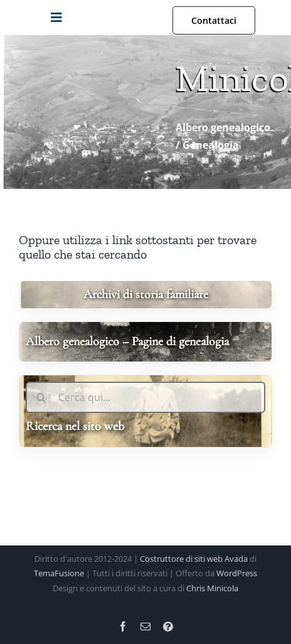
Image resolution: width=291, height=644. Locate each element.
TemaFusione (59, 573)
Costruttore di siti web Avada (194, 559)
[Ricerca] (41, 397)
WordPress (237, 573)
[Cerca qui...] (145, 397)
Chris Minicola (212, 588)
